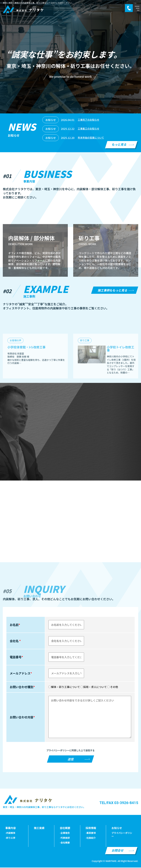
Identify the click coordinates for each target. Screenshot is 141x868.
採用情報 (91, 828)
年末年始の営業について (92, 138)
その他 (113, 687)
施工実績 (39, 828)
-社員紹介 (91, 838)
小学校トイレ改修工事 (120, 378)
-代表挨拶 (65, 838)
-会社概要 (65, 843)
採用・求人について (94, 687)
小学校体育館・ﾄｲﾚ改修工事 (28, 377)
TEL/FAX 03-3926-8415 (119, 803)
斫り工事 (85, 370)
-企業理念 (65, 833)
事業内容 (11, 828)
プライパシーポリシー (122, 835)
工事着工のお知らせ (90, 129)
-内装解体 (10, 833)
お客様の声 (15, 370)
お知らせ (117, 828)
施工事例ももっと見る (112, 290)
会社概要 (65, 828)
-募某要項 (91, 833)
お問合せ (118, 851)
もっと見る (119, 144)
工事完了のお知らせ (90, 120)
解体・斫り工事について (64, 687)
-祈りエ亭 (10, 838)
